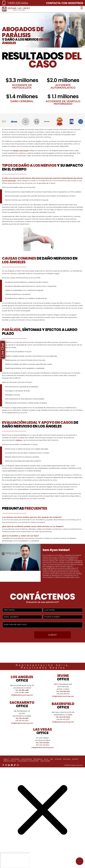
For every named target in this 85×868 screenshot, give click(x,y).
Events (75, 759)
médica (19, 440)
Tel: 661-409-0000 (63, 717)
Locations (15, 759)
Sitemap (58, 759)
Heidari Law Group (21, 151)
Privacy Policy (10, 761)
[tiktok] (15, 765)
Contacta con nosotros (65, 3)
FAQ (52, 759)
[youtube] (18, 766)
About (6, 759)
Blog (46, 759)
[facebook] (3, 765)
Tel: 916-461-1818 (22, 718)
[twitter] (12, 765)
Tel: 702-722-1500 (42, 743)
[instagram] (6, 765)
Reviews (67, 759)
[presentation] (18, 635)
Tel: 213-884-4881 (22, 690)
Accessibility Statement (28, 761)
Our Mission (26, 759)
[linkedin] (9, 765)
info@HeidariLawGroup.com (22, 695)
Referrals (38, 759)
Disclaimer (45, 761)
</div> (15, 860)
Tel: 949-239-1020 (63, 691)
